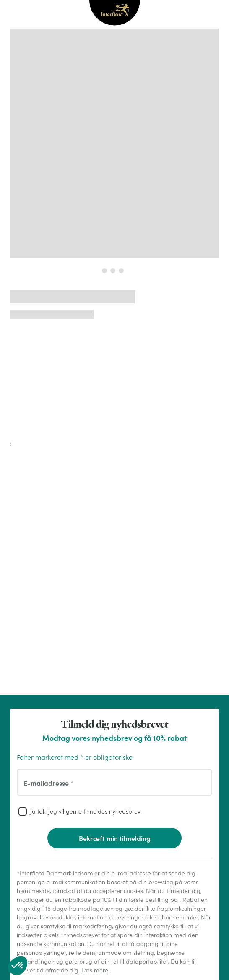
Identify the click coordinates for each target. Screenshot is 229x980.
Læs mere (95, 970)
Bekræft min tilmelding (115, 838)
